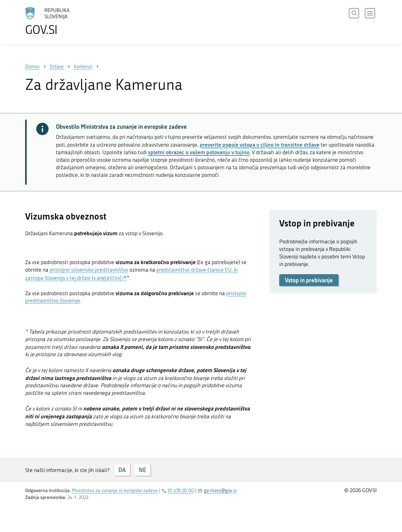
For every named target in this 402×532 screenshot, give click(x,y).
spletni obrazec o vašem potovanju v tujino (199, 152)
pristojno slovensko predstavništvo (89, 270)
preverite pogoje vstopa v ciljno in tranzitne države (260, 144)
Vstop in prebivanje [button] (309, 280)
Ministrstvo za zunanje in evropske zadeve (115, 491)
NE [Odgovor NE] (142, 470)
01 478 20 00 (181, 491)
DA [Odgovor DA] (122, 470)
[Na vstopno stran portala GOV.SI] (65, 21)
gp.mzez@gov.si (220, 491)
